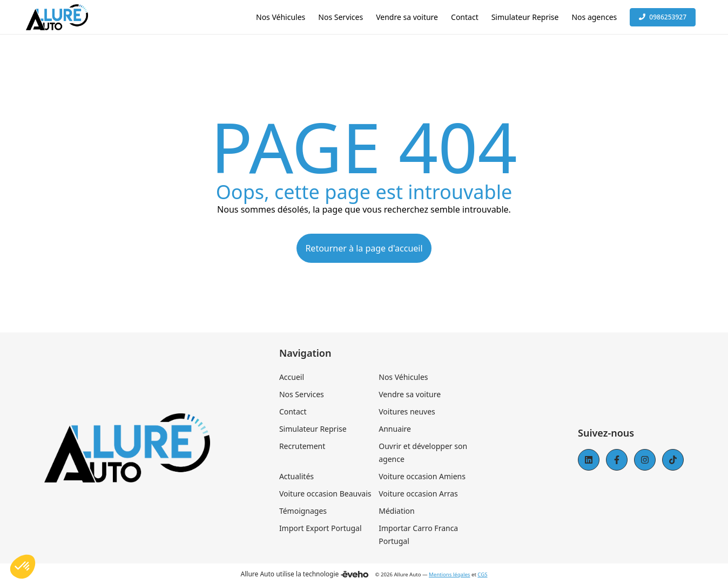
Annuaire (395, 429)
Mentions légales (449, 574)
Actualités (296, 476)
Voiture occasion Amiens (422, 476)
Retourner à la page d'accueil (364, 248)
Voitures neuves (407, 411)
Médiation (396, 511)
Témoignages (303, 511)
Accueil (292, 377)
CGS (482, 574)
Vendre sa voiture (410, 394)
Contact (293, 411)
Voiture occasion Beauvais (325, 494)
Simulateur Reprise (313, 429)
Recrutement (302, 446)
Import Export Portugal (321, 528)
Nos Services (302, 394)
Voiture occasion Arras (418, 494)
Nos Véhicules (403, 377)
